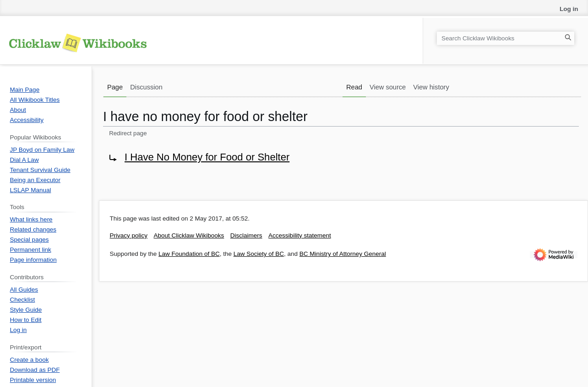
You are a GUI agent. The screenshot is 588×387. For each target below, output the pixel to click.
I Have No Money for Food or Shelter (207, 157)
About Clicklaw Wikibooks (189, 235)
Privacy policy (129, 235)
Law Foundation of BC (189, 254)
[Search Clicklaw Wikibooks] (506, 38)
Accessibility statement (300, 235)
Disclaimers (246, 235)
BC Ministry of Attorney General (343, 254)
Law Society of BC (259, 254)
